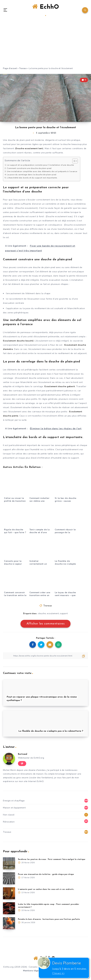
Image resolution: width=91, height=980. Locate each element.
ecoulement (53, 613)
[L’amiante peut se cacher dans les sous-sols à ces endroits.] (9, 893)
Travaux (23, 68)
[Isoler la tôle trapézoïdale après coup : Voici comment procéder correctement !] (9, 908)
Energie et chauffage (14, 801)
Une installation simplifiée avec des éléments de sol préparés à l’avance (42, 171)
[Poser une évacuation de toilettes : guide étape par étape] (9, 878)
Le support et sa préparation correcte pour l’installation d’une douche (40, 165)
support (64, 613)
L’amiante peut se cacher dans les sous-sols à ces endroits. (46, 889)
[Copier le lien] (45, 656)
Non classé (9, 815)
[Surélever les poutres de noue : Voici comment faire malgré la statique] (9, 863)
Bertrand (23, 754)
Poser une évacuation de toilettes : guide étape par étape (46, 874)
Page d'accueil (10, 68)
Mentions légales (32, 971)
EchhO (46, 10)
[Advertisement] (45, 44)
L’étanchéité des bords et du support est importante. (32, 178)
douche (42, 613)
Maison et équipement (14, 808)
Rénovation (9, 822)
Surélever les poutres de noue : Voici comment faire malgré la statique (52, 859)
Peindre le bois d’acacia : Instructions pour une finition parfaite (49, 919)
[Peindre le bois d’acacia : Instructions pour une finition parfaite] (9, 923)
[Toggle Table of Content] (74, 161)
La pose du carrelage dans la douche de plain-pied (32, 175)
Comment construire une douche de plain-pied (29, 168)
